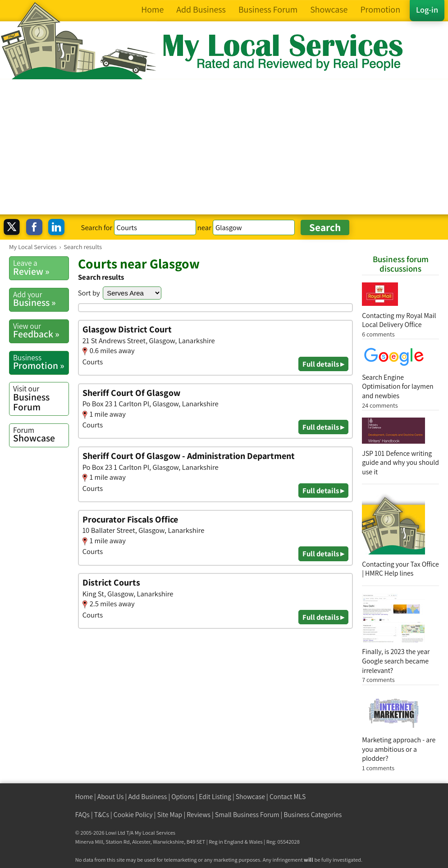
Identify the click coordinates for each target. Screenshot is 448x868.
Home (84, 797)
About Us (111, 797)
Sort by (89, 293)
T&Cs (102, 815)
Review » (41, 268)
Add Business (147, 797)
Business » (41, 299)
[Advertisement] (224, 147)
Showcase (41, 435)
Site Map (170, 815)
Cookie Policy (133, 815)
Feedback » (41, 331)
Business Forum (41, 398)
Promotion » (41, 362)
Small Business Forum (247, 815)
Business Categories (313, 815)
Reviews (199, 815)
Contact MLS (288, 797)
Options (183, 797)
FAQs (82, 815)
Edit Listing (215, 797)
